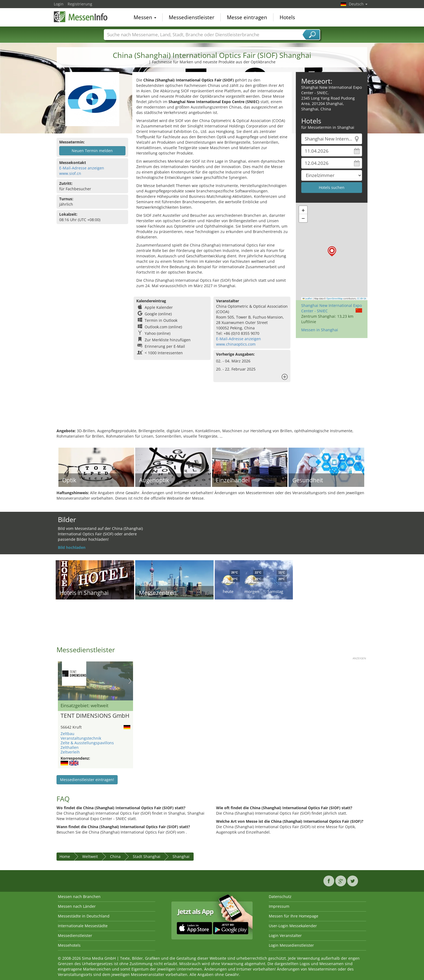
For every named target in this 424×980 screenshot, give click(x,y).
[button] (332, 251)
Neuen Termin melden (92, 151)
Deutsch (358, 4)
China (115, 856)
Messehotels (69, 945)
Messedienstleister (192, 17)
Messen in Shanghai (320, 330)
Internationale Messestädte (83, 926)
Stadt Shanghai (147, 856)
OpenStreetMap (334, 299)
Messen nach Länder (77, 906)
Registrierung (80, 4)
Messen (145, 17)
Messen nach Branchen (79, 897)
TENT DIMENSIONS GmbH (95, 716)
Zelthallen (70, 747)
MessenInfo (81, 17)
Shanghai (181, 856)
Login (59, 4)
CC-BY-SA (362, 299)
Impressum (279, 906)
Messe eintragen (247, 17)
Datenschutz (280, 897)
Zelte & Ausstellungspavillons (87, 743)
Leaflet (307, 299)
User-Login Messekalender (293, 926)
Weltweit (90, 856)
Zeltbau (67, 734)
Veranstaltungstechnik (81, 738)
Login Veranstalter (285, 935)
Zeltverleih (70, 752)
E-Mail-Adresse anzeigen (82, 168)
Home (65, 856)
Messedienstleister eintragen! (87, 780)
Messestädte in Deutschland (84, 916)
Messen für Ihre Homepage (294, 916)
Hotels (287, 17)
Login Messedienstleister (291, 945)
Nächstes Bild (130, 681)
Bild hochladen (72, 547)
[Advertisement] (212, 411)
